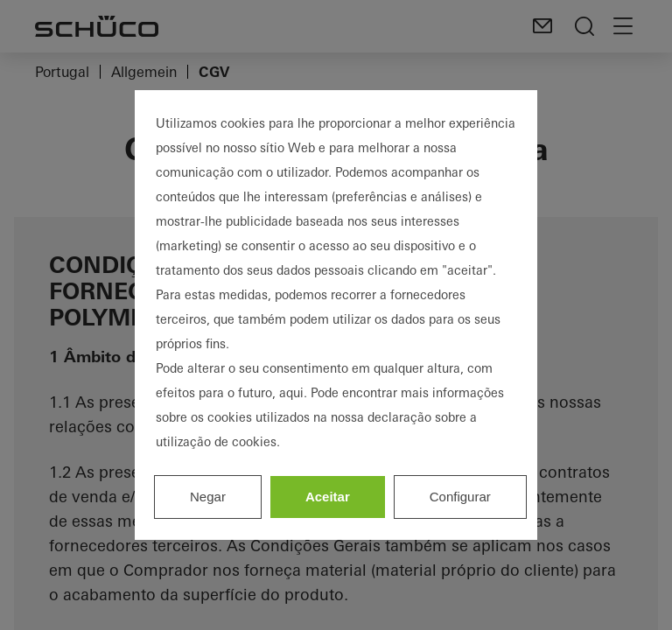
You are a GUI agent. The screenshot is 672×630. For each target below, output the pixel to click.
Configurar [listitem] (460, 497)
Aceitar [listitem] (328, 497)
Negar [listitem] (208, 497)
